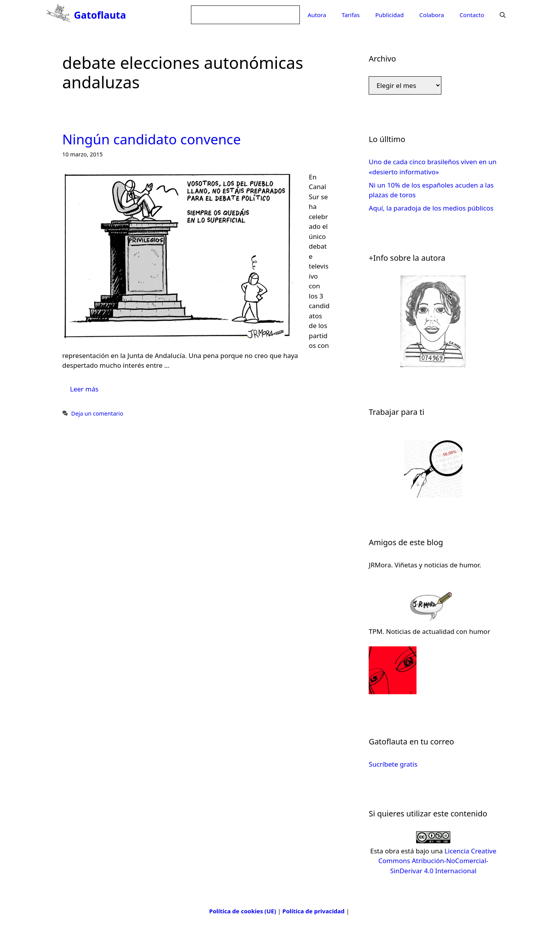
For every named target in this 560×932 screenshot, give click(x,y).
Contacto (472, 15)
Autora (317, 15)
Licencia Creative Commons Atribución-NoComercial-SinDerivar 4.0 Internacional (437, 861)
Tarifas (351, 15)
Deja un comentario (97, 413)
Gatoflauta (100, 15)
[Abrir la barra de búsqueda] (503, 15)
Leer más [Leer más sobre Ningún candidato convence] (84, 389)
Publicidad (389, 15)
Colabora (431, 15)
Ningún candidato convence (151, 139)
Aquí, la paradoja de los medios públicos (431, 208)
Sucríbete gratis (393, 764)
